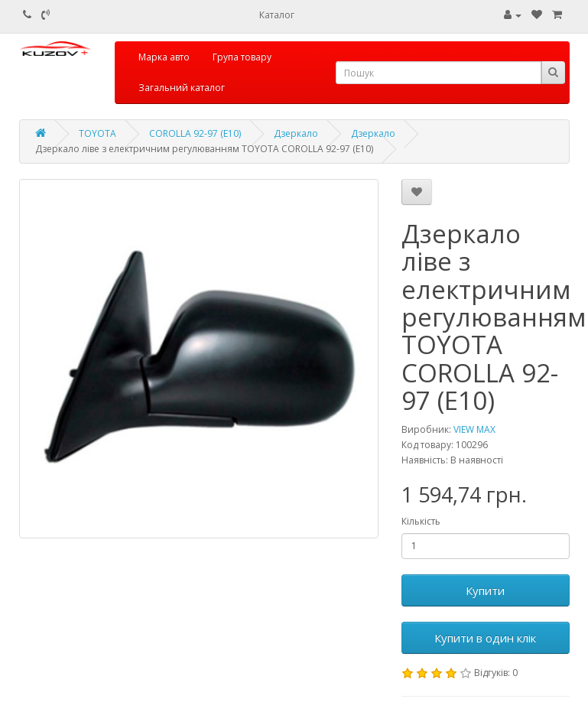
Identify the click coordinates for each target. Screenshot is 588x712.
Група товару (242, 57)
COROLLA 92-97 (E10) (195, 133)
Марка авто (164, 57)
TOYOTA (97, 133)
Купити (485, 590)
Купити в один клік (485, 638)
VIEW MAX (474, 429)
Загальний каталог (182, 88)
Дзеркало (296, 133)
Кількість (421, 521)
